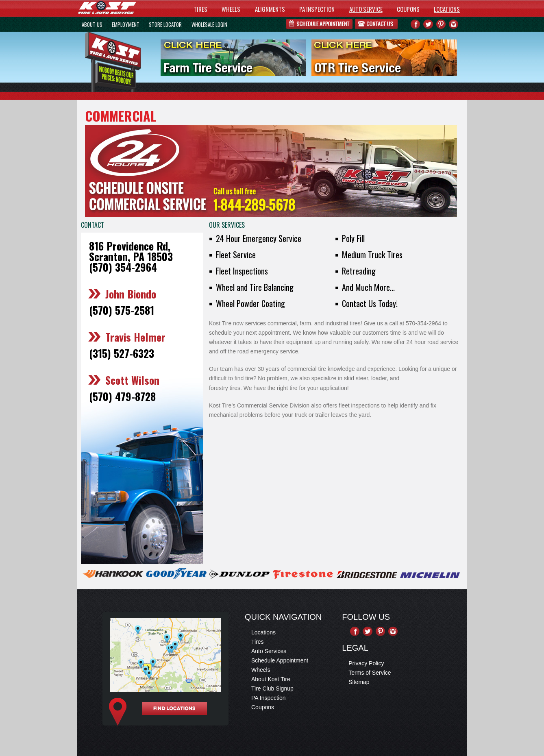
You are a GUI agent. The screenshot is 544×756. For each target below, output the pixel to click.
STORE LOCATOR (165, 24)
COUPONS (408, 9)
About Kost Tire (271, 679)
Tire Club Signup (272, 688)
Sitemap (359, 682)
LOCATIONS (447, 9)
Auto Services (269, 651)
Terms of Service (370, 673)
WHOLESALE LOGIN (209, 24)
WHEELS (231, 9)
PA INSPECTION (317, 9)
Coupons (263, 707)
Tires (258, 642)
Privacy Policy (366, 663)
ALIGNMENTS (270, 9)
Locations (263, 632)
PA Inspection (269, 698)
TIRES (200, 9)
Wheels (261, 670)
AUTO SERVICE (366, 9)
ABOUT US (92, 24)
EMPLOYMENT (126, 24)
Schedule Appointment (280, 660)
